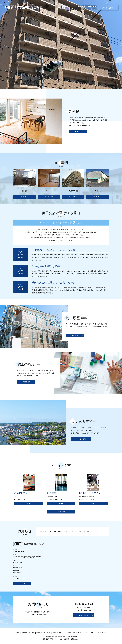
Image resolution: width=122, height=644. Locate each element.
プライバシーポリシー (89, 635)
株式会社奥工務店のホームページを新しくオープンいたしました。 (70, 532)
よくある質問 (76, 14)
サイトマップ (102, 635)
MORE (29, 503)
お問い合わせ (108, 8)
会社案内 (36, 14)
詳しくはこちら (25, 197)
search (96, 14)
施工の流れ (65, 14)
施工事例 (46, 14)
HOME (28, 14)
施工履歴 (55, 14)
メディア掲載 (88, 14)
